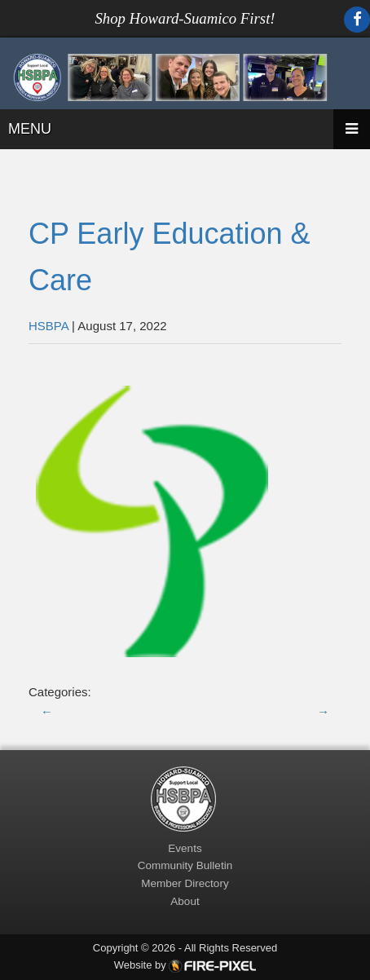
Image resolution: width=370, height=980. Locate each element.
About (185, 901)
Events (185, 848)
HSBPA (48, 326)
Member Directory (185, 883)
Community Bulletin (185, 865)
